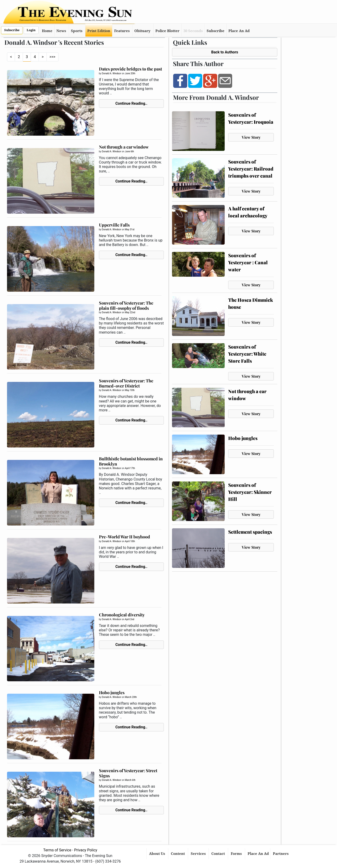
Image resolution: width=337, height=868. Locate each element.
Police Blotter (167, 31)
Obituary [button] (142, 31)
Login (31, 30)
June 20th (130, 73)
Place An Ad (239, 31)
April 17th (130, 468)
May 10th (130, 390)
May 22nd (130, 312)
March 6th (130, 780)
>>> (53, 57)
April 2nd (130, 619)
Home (47, 31)
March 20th (131, 697)
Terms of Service (57, 850)
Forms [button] (237, 854)
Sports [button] (77, 31)
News (61, 31)
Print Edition (99, 31)
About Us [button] (158, 854)
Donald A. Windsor (111, 73)
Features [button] (122, 31)
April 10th (130, 541)
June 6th (130, 151)
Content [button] (178, 854)
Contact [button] (219, 854)
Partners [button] (281, 854)
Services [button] (199, 854)
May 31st (130, 229)
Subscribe (12, 30)
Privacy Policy (86, 850)
